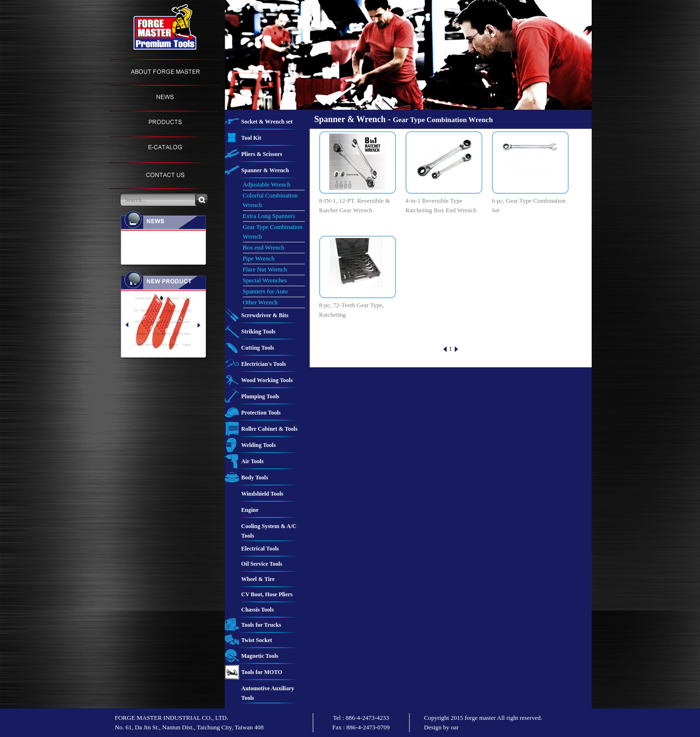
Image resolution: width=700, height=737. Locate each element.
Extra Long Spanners (269, 216)
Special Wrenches (265, 280)
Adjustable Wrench (267, 184)
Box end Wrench (264, 247)
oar (455, 727)
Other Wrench (260, 302)
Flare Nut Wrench (265, 269)
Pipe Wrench (259, 258)
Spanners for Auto (266, 291)
